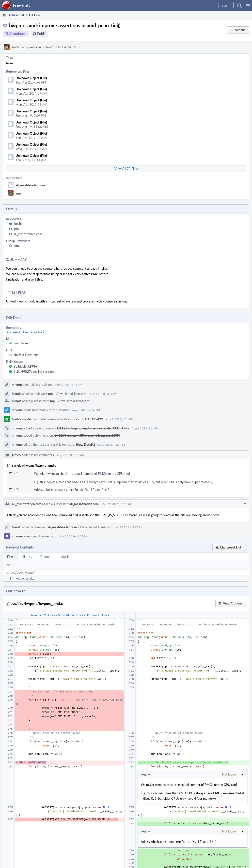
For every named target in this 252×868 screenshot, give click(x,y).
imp (18, 193)
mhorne (35, 47)
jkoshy (18, 224)
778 (14, 489)
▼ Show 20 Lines (97, 615)
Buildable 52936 (25, 366)
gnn (16, 229)
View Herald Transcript (72, 394)
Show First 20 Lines (42, 615)
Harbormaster (22, 419)
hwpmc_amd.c (24, 578)
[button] (248, 5)
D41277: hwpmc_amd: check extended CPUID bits (93, 428)
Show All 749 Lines (71, 615)
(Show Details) (85, 444)
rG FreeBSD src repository (26, 332)
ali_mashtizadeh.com (30, 185)
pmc (16, 246)
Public (42, 34)
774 (14, 473)
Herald (17, 394)
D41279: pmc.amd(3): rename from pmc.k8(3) (87, 435)
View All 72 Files (126, 169)
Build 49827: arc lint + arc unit (35, 372)
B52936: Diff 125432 (87, 419)
